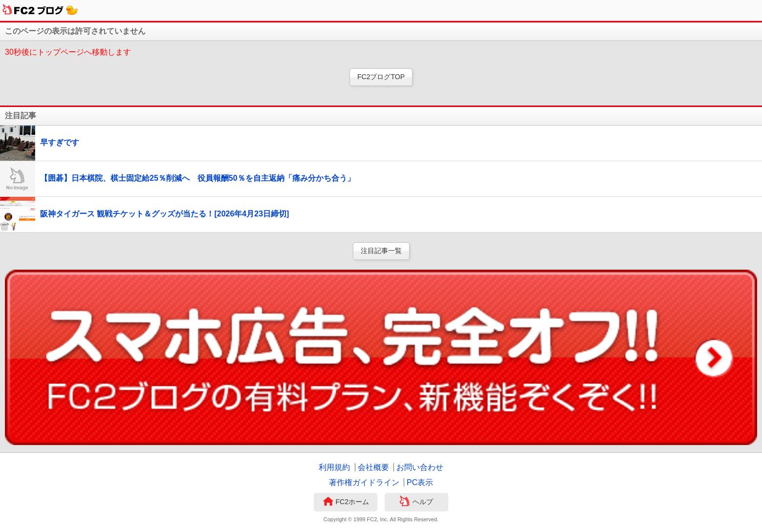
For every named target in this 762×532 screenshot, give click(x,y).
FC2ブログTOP (381, 77)
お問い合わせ (420, 467)
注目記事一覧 (381, 251)
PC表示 (420, 482)
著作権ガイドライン (364, 482)
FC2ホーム (346, 502)
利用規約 (334, 467)
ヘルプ (416, 502)
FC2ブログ (40, 10)
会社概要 (373, 467)
